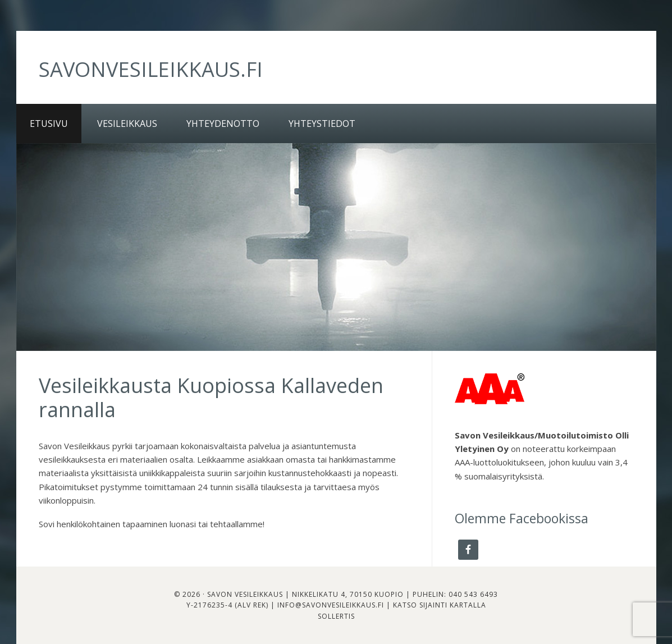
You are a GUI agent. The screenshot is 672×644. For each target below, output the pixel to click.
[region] (336, 247)
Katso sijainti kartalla (440, 605)
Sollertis (336, 616)
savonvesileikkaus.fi (151, 69)
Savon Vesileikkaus (245, 594)
